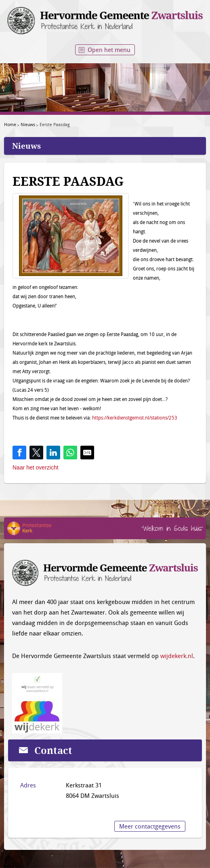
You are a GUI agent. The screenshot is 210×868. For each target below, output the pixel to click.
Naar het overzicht (36, 467)
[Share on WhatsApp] (70, 453)
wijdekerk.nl (177, 656)
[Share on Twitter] (36, 453)
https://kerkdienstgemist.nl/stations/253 (135, 417)
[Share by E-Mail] (87, 453)
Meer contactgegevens (150, 826)
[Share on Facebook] (19, 453)
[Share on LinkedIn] (53, 453)
